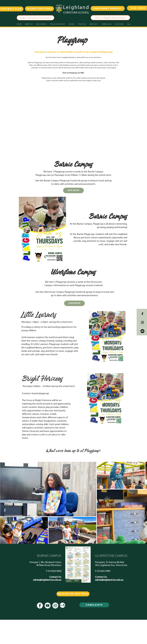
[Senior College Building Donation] (110, 18)
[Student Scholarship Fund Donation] (35, 18)
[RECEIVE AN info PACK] (73, 594)
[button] (82, 24)
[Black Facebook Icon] (142, 314)
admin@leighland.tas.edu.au (47, 580)
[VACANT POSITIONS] (39, 9)
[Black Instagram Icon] (142, 322)
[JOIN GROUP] (73, 190)
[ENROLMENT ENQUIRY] (108, 8)
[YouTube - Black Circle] (142, 331)
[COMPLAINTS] (94, 605)
